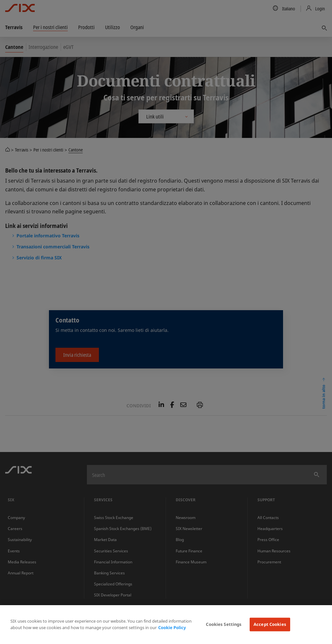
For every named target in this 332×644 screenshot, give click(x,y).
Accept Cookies (270, 624)
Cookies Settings (224, 624)
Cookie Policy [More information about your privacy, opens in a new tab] (172, 627)
